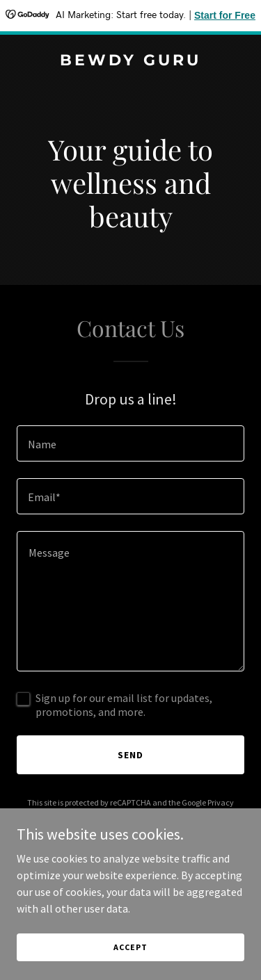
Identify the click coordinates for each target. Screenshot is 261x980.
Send (130, 755)
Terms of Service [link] (139, 815)
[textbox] (130, 443)
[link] (130, 61)
